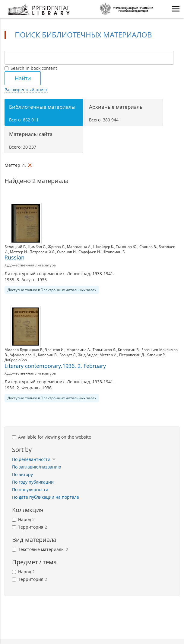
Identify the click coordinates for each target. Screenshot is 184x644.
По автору (22, 474)
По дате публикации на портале (46, 497)
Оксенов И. (67, 252)
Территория (30, 527)
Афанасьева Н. (23, 355)
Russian (14, 257)
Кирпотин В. (129, 350)
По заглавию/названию (37, 467)
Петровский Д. (42, 252)
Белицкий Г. (15, 247)
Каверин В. (48, 355)
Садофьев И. (90, 252)
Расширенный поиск (26, 90)
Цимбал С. (37, 247)
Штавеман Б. (114, 252)
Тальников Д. (104, 350)
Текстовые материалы (40, 549)
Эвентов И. (55, 350)
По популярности (30, 489)
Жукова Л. (57, 247)
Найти (23, 78)
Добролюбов (16, 360)
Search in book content (31, 68)
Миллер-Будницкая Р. (24, 350)
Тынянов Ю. (127, 247)
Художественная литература (30, 265)
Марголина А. (79, 247)
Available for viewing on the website (52, 437)
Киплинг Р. (156, 355)
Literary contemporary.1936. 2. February (55, 366)
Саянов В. (148, 247)
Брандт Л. (68, 355)
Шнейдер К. (104, 247)
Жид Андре (88, 355)
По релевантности (34, 459)
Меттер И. (19, 252)
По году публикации (33, 482)
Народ (23, 519)
